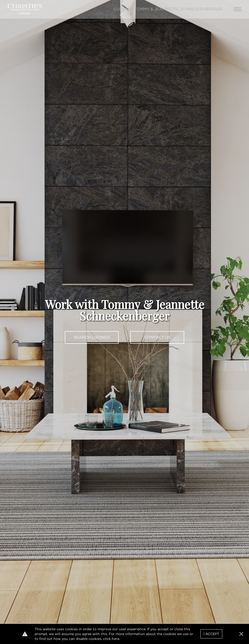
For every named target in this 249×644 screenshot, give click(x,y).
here (115, 639)
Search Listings (92, 337)
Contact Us (157, 337)
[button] (241, 634)
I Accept (211, 634)
